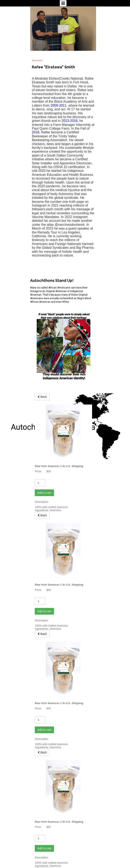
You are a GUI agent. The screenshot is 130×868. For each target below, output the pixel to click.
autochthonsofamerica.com (18, 855)
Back (42, 404)
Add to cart (44, 444)
